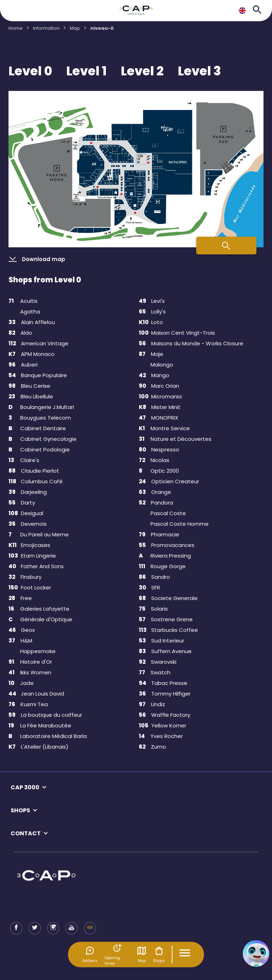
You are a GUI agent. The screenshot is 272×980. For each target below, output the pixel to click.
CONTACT (26, 833)
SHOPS (20, 810)
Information (46, 28)
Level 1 (86, 71)
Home (16, 28)
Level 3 (199, 71)
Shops (159, 955)
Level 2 (142, 71)
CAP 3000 (25, 787)
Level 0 (30, 71)
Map (142, 955)
